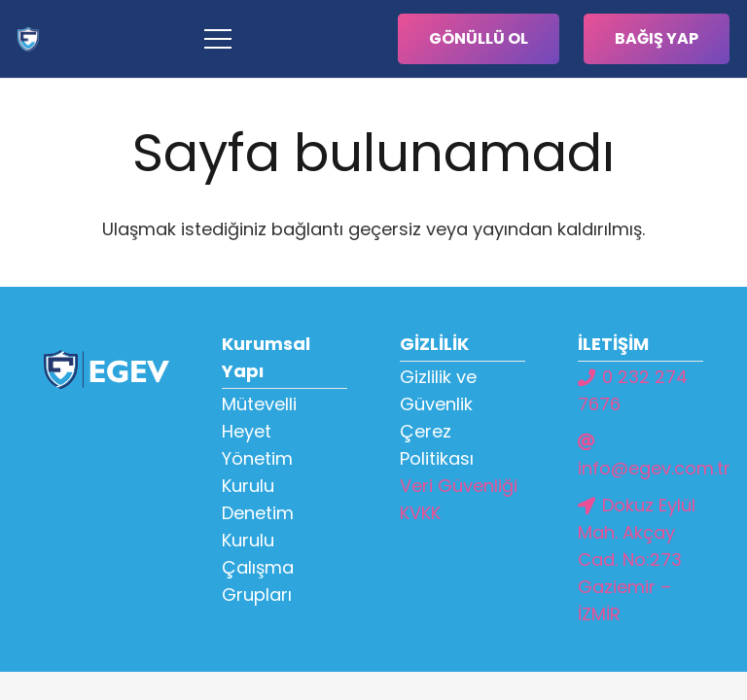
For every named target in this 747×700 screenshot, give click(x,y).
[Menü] (218, 39)
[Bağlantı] (28, 39)
